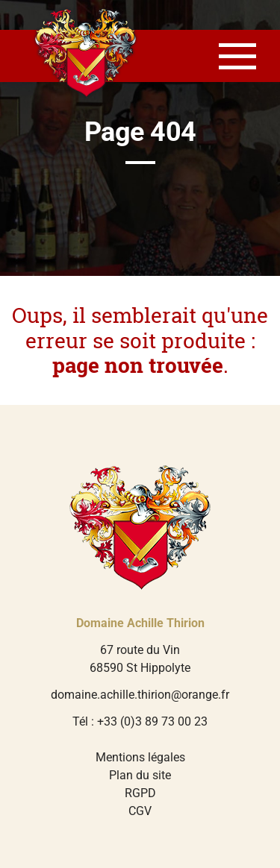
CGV (140, 811)
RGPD (140, 793)
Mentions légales (140, 757)
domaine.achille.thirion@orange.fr (140, 695)
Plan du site (140, 775)
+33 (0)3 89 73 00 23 (152, 721)
